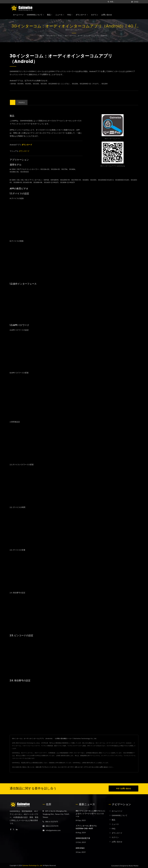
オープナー (71, 767)
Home (42, 36)
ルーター (81, 767)
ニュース (60, 15)
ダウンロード (82, 15)
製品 (50, 15)
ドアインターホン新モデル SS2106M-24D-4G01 (86, 827)
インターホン (53, 767)
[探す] (108, 2)
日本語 (136, 2)
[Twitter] (14, 829)
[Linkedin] (17, 829)
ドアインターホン (89, 767)
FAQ (70, 15)
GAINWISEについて (35, 15)
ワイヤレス (45, 767)
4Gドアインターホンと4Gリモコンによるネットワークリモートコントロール (90, 813)
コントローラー (62, 767)
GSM (37, 767)
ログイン (95, 15)
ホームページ (18, 15)
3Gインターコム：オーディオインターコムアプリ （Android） (86, 36)
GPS (76, 767)
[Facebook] (11, 829)
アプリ (60, 36)
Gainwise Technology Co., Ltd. (32, 865)
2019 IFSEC (80, 848)
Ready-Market (134, 865)
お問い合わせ (107, 15)
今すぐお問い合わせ (124, 788)
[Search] (120, 2)
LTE (40, 767)
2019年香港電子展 (83, 838)
